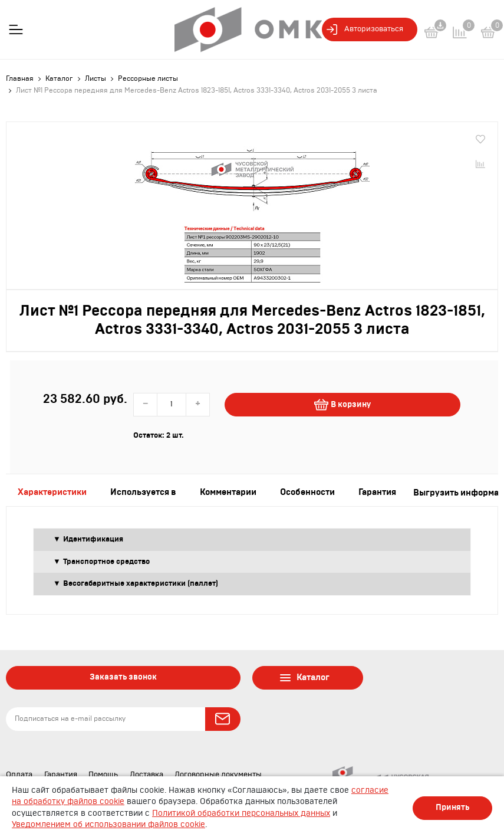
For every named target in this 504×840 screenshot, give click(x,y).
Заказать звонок (123, 677)
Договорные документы (218, 775)
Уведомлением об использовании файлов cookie (108, 825)
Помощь (103, 775)
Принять (452, 808)
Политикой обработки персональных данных (241, 813)
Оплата (19, 775)
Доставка (146, 775)
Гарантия (61, 775)
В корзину (342, 405)
